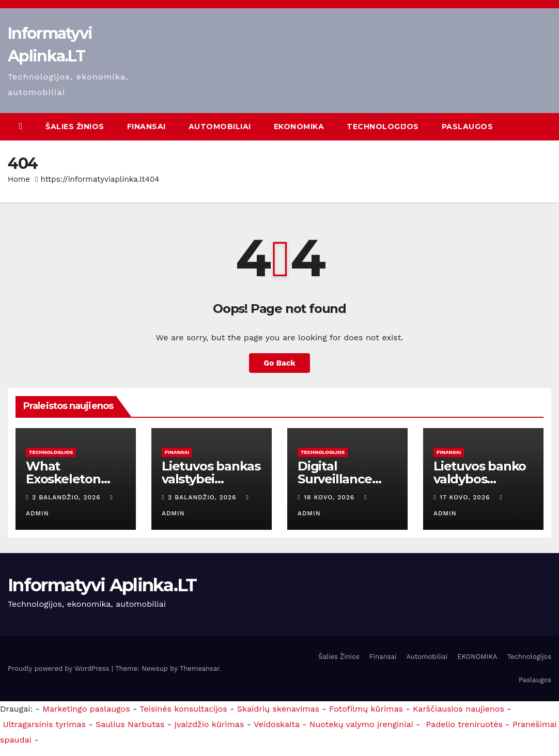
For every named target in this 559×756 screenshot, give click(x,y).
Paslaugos (468, 127)
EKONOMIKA (299, 127)
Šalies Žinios (75, 127)
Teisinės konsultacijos (183, 709)
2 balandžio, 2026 (67, 497)
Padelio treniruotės (461, 724)
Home (19, 179)
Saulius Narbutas (130, 724)
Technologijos (383, 127)
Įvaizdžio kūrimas (209, 724)
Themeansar (200, 668)
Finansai (146, 127)
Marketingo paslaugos (86, 709)
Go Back (279, 363)
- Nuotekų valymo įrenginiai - (360, 724)
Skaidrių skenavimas (278, 709)
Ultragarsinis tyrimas (44, 724)
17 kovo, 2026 (466, 497)
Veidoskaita (277, 724)
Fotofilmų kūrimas (366, 709)
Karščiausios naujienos (459, 709)
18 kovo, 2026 (330, 497)
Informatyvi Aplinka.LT (102, 585)
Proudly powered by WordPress (60, 668)
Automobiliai (220, 127)
